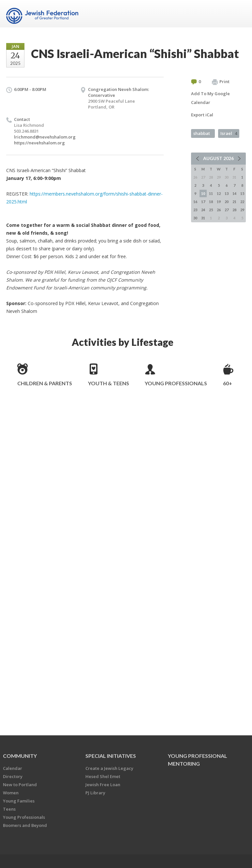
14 (234, 193)
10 (203, 193)
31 (203, 218)
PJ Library (95, 793)
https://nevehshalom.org (39, 143)
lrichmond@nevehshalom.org (45, 137)
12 (219, 193)
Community (20, 756)
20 (227, 202)
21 (234, 202)
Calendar (13, 768)
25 (211, 210)
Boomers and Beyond (25, 825)
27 (227, 210)
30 (195, 218)
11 (211, 193)
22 (242, 202)
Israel (229, 133)
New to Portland (20, 785)
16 (195, 202)
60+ (228, 383)
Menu (238, 14)
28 (234, 210)
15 (242, 193)
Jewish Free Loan (103, 785)
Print (221, 82)
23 (195, 210)
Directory (13, 776)
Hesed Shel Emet (103, 776)
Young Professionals (176, 383)
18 (211, 202)
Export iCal (202, 115)
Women (11, 793)
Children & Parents (45, 383)
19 (219, 202)
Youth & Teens (109, 383)
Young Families (19, 801)
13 (227, 193)
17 (203, 202)
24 (203, 210)
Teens (9, 809)
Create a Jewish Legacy (109, 768)
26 (219, 210)
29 (242, 210)
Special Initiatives (111, 756)
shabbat (202, 133)
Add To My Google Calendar (210, 98)
